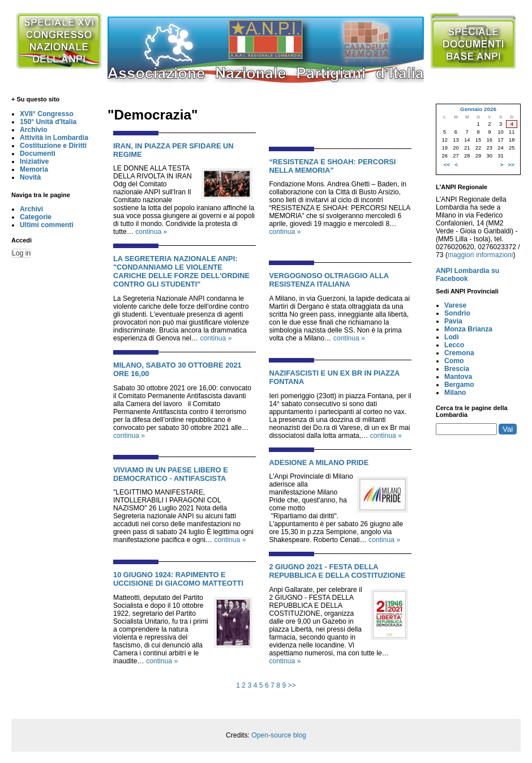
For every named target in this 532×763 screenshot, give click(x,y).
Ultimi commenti (47, 225)
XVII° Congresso (47, 114)
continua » (151, 232)
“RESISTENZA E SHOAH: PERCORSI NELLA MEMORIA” (332, 166)
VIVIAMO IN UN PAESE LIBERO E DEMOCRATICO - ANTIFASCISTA (171, 474)
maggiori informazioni (480, 255)
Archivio (34, 130)
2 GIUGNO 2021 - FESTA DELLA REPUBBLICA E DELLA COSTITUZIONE (337, 571)
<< (447, 165)
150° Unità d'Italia (48, 122)
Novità (30, 177)
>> (292, 685)
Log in (21, 253)
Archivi (31, 209)
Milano (455, 393)
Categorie (36, 217)
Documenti (38, 154)
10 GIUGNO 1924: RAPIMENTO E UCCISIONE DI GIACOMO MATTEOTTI (178, 579)
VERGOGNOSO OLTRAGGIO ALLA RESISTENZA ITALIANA (329, 280)
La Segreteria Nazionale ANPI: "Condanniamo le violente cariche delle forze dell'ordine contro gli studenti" (181, 271)
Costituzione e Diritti (53, 146)
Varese (455, 305)
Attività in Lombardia (54, 138)
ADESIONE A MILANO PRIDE (319, 463)
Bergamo (459, 385)
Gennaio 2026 (478, 109)
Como (454, 361)
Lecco (454, 345)
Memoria (34, 169)
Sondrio (457, 313)
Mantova (458, 377)
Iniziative (34, 161)
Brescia (457, 369)
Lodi (452, 337)
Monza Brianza (468, 329)
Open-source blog (279, 735)
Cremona (459, 353)
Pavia (453, 321)
